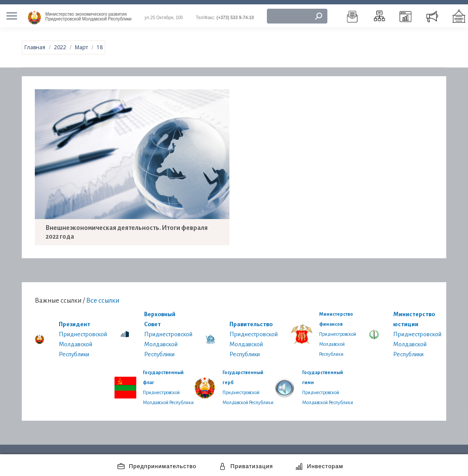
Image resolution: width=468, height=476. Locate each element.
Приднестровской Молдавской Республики (88, 12)
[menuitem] (353, 12)
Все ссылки (103, 296)
